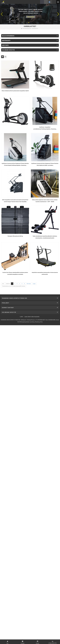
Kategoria (28, 28)
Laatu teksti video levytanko (32, 317)
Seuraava (29, 284)
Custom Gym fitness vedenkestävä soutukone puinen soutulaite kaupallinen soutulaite (15, 273)
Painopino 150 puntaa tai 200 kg (15, 236)
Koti (23, 28)
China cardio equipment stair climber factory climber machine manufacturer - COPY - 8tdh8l (45, 201)
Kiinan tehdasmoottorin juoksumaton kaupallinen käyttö (15, 91)
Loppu (34, 284)
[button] (29, 23)
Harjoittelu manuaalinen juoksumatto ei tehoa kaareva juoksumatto (45, 273)
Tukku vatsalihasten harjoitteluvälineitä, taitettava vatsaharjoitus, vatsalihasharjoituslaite (45, 237)
